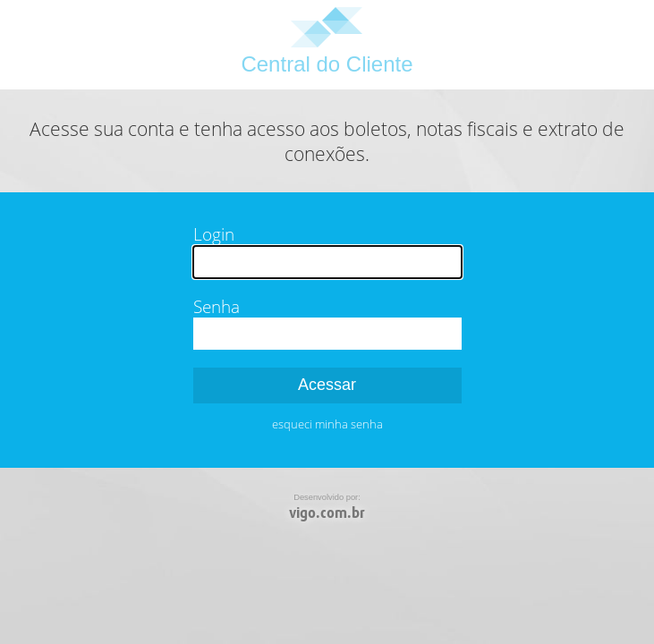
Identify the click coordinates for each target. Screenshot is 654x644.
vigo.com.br (327, 513)
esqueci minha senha (327, 424)
